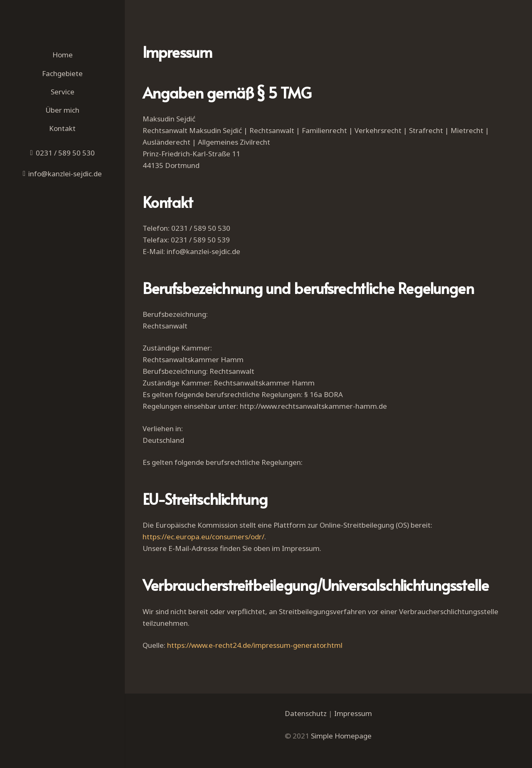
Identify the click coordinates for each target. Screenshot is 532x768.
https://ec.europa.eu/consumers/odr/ (203, 537)
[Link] (62, 23)
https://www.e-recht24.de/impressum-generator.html (255, 645)
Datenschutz (306, 713)
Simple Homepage (341, 736)
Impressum (353, 713)
